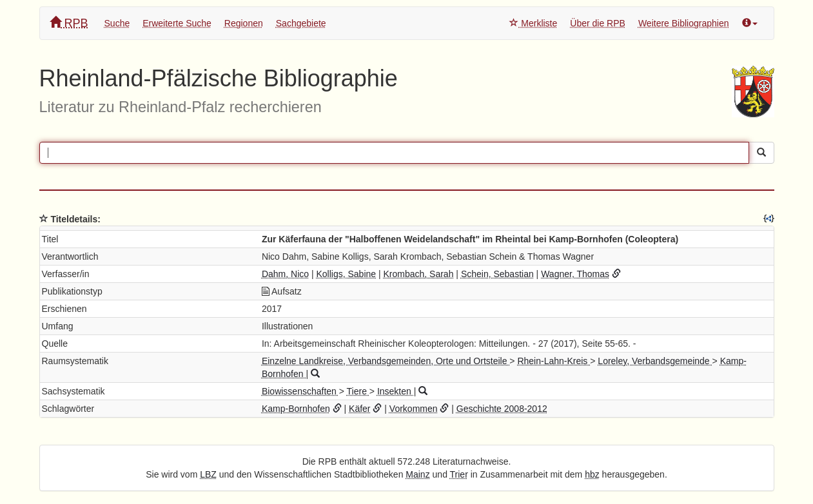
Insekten (396, 391)
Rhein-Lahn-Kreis (553, 361)
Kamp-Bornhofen (296, 409)
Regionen (244, 23)
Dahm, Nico (285, 274)
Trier (459, 474)
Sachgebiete (301, 23)
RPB (69, 23)
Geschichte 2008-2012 (502, 409)
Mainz (417, 474)
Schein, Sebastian (497, 274)
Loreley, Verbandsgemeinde (655, 361)
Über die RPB (598, 23)
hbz (592, 474)
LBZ (208, 474)
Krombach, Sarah (419, 274)
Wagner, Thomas (575, 274)
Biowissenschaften (300, 391)
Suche (117, 23)
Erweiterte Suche (177, 23)
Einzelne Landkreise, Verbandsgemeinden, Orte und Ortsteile (386, 361)
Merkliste (533, 23)
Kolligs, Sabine (346, 274)
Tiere (358, 391)
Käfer (359, 409)
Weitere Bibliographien (684, 23)
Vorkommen (414, 409)
